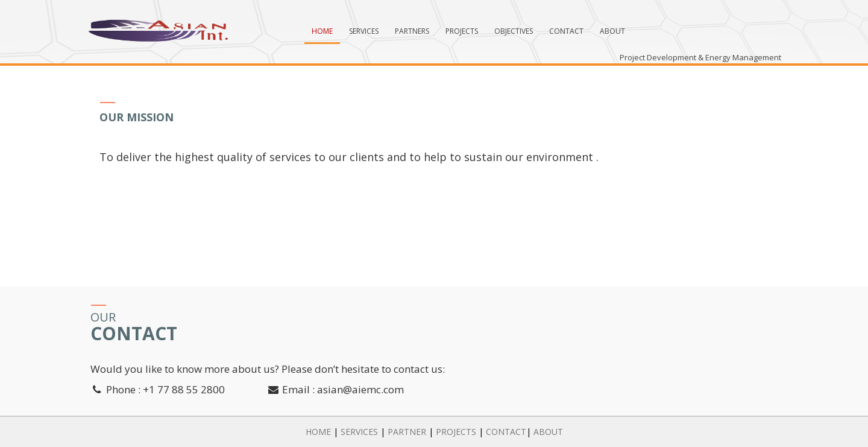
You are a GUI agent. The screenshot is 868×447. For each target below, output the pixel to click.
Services (364, 31)
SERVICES (359, 432)
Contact (566, 31)
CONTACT (506, 432)
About (612, 31)
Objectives (514, 31)
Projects (462, 31)
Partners (412, 31)
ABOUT (548, 432)
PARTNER (407, 432)
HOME (318, 432)
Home (322, 31)
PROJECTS (456, 432)
